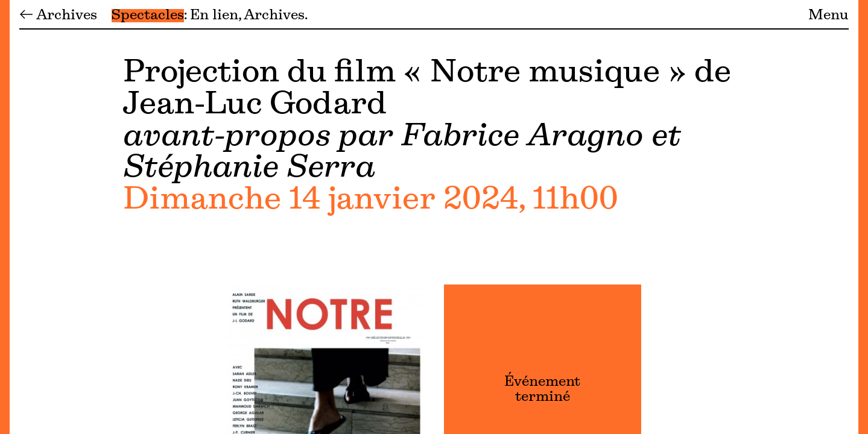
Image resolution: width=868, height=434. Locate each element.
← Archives (58, 16)
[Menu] (5, 217)
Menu (828, 16)
